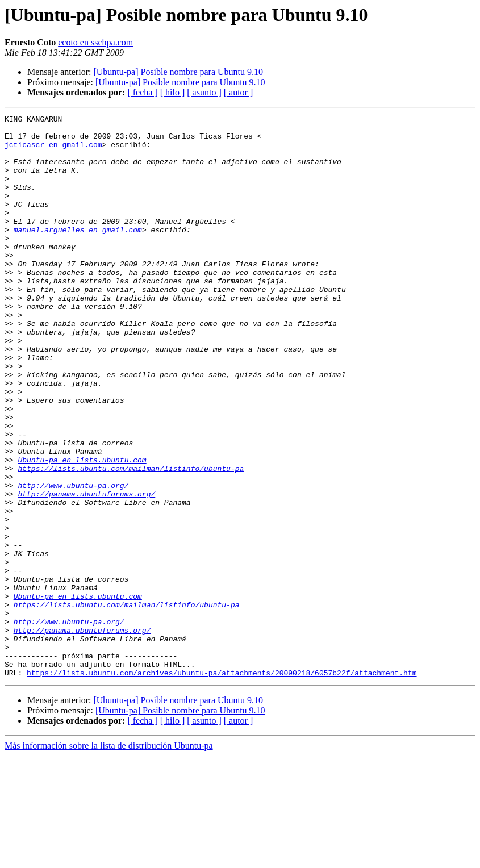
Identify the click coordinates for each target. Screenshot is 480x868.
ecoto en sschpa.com (95, 42)
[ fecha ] (142, 92)
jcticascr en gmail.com (53, 151)
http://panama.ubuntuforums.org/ (86, 570)
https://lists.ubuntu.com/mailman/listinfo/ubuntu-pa (131, 540)
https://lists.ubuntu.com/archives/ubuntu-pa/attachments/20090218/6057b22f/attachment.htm (222, 785)
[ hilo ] (173, 92)
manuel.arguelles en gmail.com (78, 253)
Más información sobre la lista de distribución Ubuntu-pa (109, 858)
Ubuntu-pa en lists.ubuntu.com (82, 529)
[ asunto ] (204, 92)
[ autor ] (239, 92)
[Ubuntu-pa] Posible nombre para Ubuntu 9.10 (178, 72)
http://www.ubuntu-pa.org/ (73, 560)
